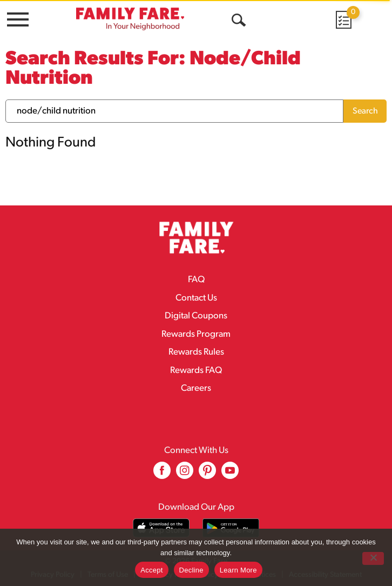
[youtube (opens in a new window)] (230, 474)
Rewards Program (196, 334)
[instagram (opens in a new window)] (185, 474)
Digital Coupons (196, 316)
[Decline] (373, 558)
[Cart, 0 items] (343, 19)
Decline (191, 570)
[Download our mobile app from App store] (161, 528)
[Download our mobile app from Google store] (231, 528)
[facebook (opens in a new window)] (162, 474)
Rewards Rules (196, 352)
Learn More (238, 570)
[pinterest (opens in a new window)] (207, 474)
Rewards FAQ (196, 371)
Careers (196, 388)
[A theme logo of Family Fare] (130, 19)
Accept (151, 570)
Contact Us (196, 298)
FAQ (196, 280)
